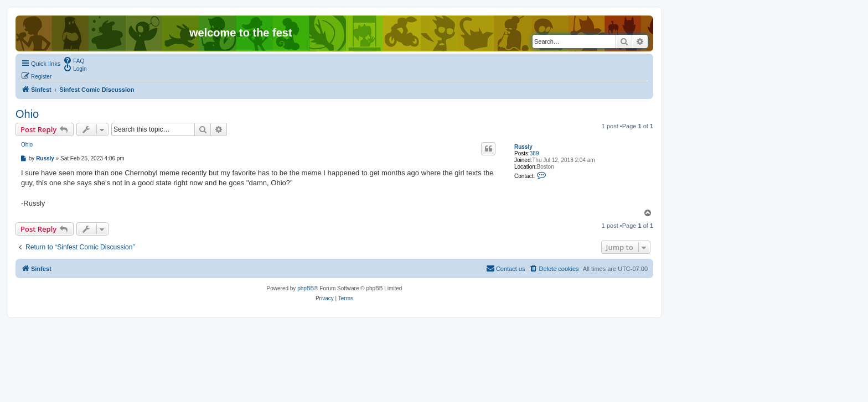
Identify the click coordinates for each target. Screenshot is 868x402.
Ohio (27, 114)
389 (534, 153)
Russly (523, 147)
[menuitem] (74, 60)
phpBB (306, 288)
